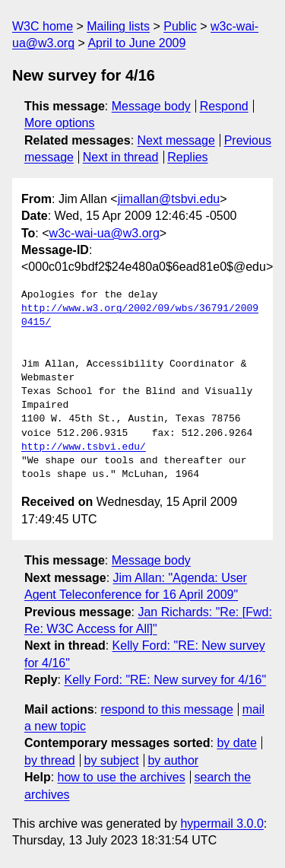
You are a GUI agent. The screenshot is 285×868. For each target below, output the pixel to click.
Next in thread (121, 157)
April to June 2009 (136, 43)
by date (236, 743)
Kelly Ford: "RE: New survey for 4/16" (165, 680)
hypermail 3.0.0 (222, 823)
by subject (112, 760)
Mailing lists (118, 26)
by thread (50, 760)
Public (180, 26)
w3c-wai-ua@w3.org (104, 233)
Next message (176, 140)
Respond (224, 106)
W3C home (43, 26)
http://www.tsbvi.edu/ (84, 447)
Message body (151, 106)
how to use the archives (122, 777)
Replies (187, 157)
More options (60, 123)
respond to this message (166, 709)
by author (173, 760)
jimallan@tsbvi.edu (169, 199)
